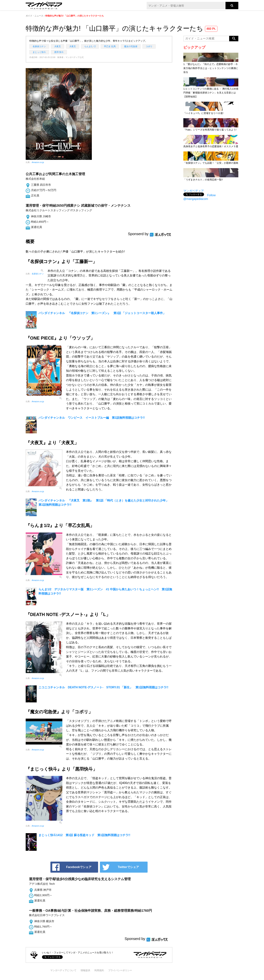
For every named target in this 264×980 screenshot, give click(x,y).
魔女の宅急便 (131, 46)
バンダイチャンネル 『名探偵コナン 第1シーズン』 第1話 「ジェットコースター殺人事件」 (102, 313)
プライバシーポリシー (120, 970)
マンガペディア (194, 191)
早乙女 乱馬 (110, 46)
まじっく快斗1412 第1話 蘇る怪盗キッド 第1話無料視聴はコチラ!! (84, 835)
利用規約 (99, 970)
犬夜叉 (58, 46)
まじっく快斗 (39, 52)
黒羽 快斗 (59, 52)
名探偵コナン (39, 46)
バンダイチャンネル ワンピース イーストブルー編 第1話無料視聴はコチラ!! (92, 418)
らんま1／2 (90, 46)
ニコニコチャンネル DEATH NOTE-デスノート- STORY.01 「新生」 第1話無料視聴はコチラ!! (103, 687)
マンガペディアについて (63, 970)
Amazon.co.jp (38, 162)
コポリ (149, 46)
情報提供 (85, 970)
